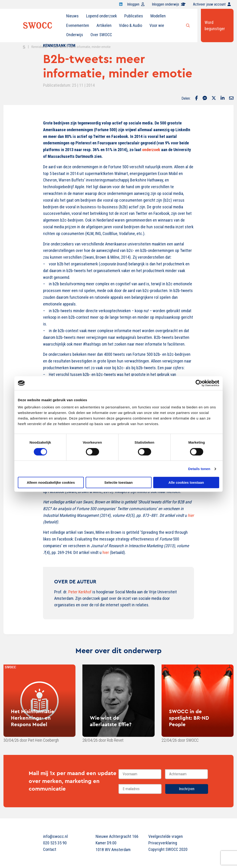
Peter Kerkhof (80, 592)
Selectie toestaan (119, 482)
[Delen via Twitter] (214, 99)
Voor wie (157, 25)
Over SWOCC (101, 35)
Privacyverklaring (163, 843)
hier (106, 552)
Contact (50, 849)
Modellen (158, 16)
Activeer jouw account (212, 4)
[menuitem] (72, 16)
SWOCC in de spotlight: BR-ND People (189, 718)
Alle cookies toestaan (186, 482)
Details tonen (199, 469)
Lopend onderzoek (101, 16)
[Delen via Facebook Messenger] (205, 99)
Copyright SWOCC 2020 (168, 849)
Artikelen (104, 25)
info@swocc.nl (55, 836)
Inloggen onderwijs (169, 4)
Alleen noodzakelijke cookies (51, 482)
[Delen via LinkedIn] (223, 99)
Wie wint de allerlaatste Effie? (111, 721)
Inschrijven (187, 789)
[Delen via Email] (231, 99)
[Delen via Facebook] (196, 99)
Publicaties (134, 16)
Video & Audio (131, 25)
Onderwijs (75, 35)
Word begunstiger (215, 25)
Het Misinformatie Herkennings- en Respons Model (33, 718)
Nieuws (72, 16)
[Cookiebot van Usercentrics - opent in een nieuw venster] (199, 383)
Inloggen (136, 4)
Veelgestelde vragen (166, 836)
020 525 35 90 (55, 843)
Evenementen (78, 25)
